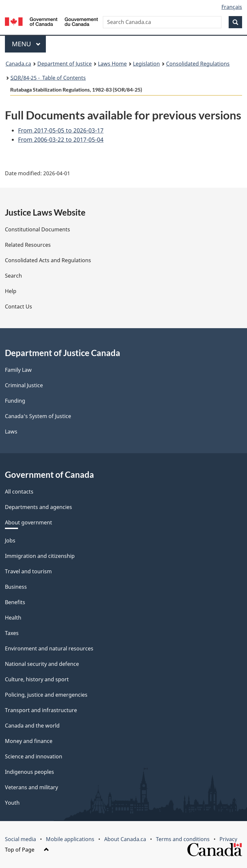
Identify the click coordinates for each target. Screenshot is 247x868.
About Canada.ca (125, 839)
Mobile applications (70, 839)
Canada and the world (32, 726)
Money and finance (29, 741)
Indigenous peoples (29, 772)
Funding (15, 401)
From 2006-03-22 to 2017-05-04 (61, 139)
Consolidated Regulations (198, 64)
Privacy (228, 839)
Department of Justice (65, 64)
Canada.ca (18, 64)
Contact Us (19, 307)
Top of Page (27, 850)
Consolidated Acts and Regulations (48, 260)
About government (28, 522)
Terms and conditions (183, 839)
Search (13, 276)
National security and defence (42, 664)
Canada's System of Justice (38, 416)
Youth (12, 803)
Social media (20, 839)
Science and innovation (34, 756)
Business (16, 587)
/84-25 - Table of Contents (48, 78)
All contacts (19, 492)
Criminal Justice (24, 385)
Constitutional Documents (38, 229)
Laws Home (112, 64)
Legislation (146, 64)
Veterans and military (31, 787)
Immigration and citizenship (40, 556)
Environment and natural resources (49, 648)
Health (13, 618)
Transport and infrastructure (41, 710)
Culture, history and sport (37, 679)
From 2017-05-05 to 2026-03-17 (61, 130)
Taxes (12, 633)
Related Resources (28, 245)
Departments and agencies (38, 507)
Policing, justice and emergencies (46, 695)
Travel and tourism (28, 571)
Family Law (18, 370)
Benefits (15, 602)
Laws (11, 432)
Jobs (10, 540)
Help (11, 291)
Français (232, 7)
